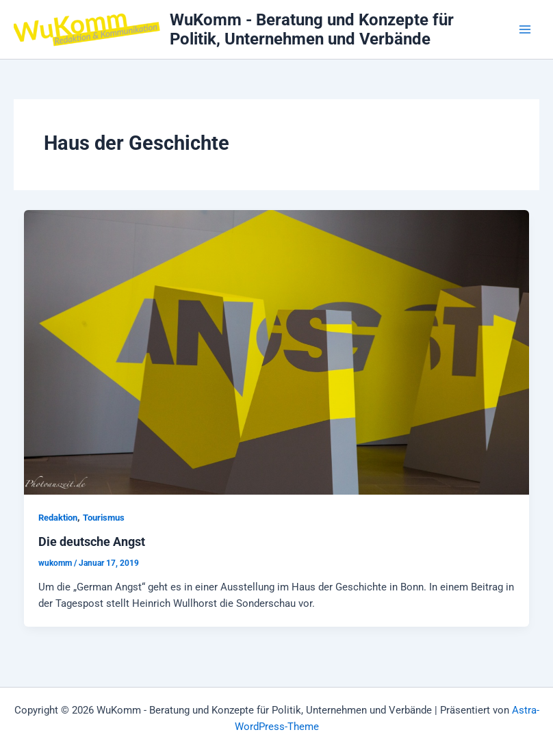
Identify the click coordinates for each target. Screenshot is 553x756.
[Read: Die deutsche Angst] (277, 352)
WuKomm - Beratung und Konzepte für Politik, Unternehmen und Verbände (312, 29)
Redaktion (58, 518)
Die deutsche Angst (92, 542)
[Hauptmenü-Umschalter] (525, 29)
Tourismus (104, 518)
